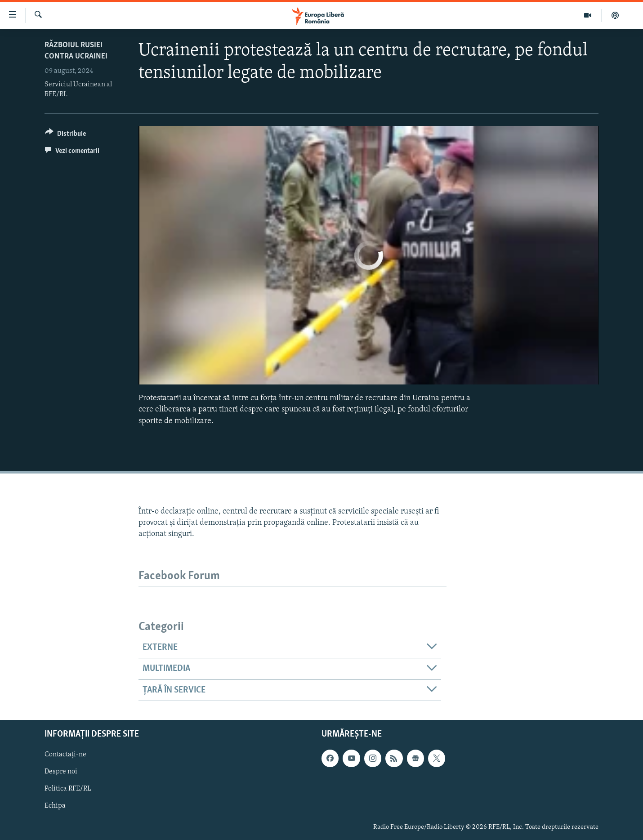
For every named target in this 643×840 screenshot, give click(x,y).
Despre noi (61, 772)
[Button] (65, 135)
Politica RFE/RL (68, 789)
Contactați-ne (65, 755)
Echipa (55, 806)
